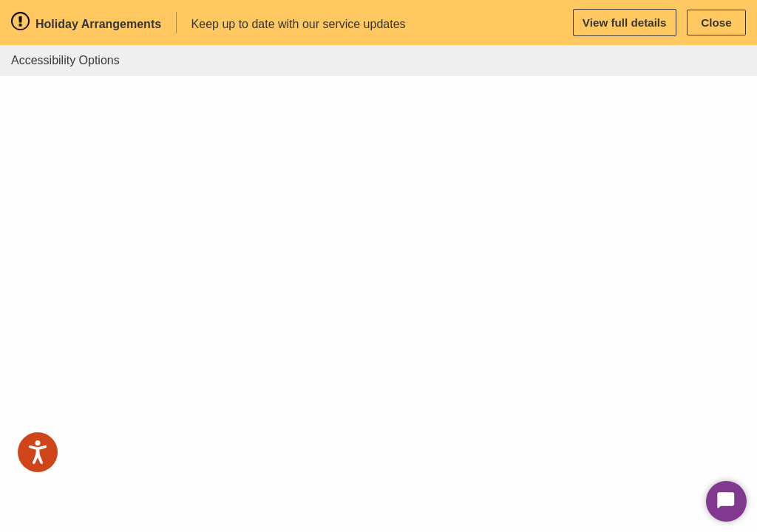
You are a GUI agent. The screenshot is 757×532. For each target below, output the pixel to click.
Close (716, 23)
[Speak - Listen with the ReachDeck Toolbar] (38, 452)
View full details (625, 23)
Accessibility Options (65, 60)
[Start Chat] (726, 501)
